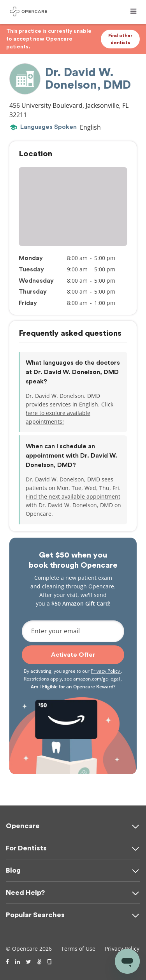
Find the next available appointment (73, 496)
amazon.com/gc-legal (97, 679)
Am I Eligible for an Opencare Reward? (73, 687)
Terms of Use (78, 949)
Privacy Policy (106, 671)
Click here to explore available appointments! (69, 413)
